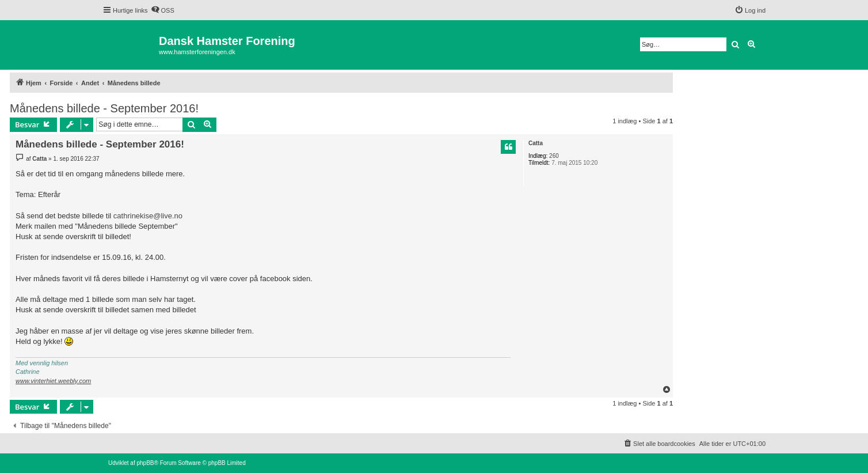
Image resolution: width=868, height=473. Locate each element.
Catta (536, 143)
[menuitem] (163, 10)
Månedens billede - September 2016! (104, 108)
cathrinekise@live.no (148, 216)
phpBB (145, 463)
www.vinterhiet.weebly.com (53, 381)
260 (554, 156)
